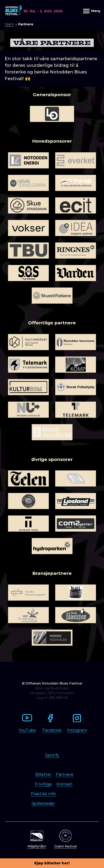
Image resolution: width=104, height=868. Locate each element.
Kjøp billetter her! (52, 863)
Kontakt (65, 784)
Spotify (52, 755)
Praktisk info (43, 794)
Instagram (77, 730)
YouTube (27, 730)
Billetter (43, 774)
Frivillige (43, 784)
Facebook (52, 730)
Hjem (9, 24)
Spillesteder (43, 803)
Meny (91, 11)
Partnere (65, 774)
